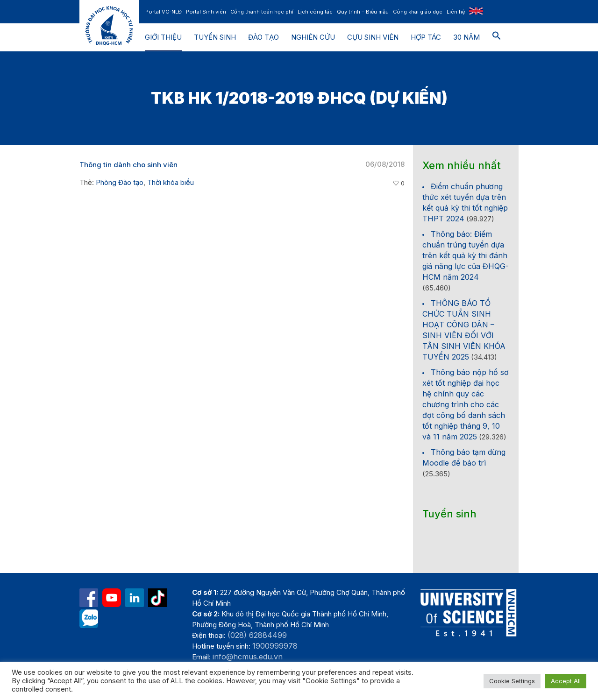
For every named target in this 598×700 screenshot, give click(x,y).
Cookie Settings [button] (512, 681)
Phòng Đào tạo (120, 182)
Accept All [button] (566, 681)
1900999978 (275, 646)
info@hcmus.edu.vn (248, 657)
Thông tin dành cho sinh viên (128, 165)
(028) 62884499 (257, 635)
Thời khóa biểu (171, 182)
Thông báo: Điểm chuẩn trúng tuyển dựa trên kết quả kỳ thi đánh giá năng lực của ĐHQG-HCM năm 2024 (466, 255)
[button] (497, 37)
